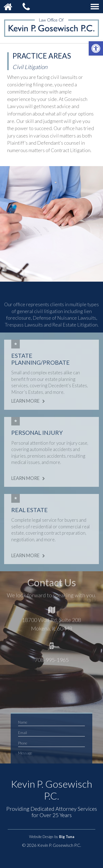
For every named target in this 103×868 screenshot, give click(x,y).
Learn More (29, 401)
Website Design (41, 837)
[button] (96, 48)
